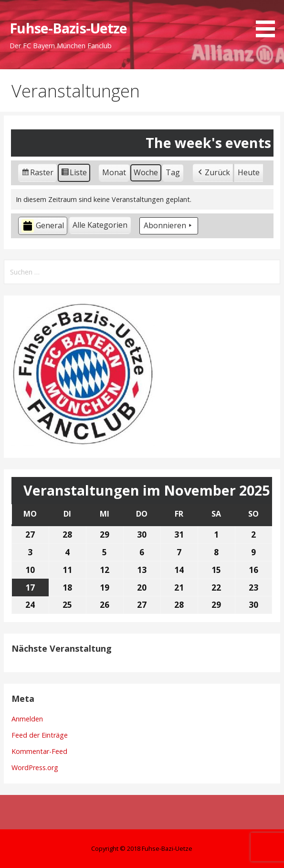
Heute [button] (249, 172)
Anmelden (27, 719)
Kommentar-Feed (39, 751)
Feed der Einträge (40, 735)
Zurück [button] (213, 173)
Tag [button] (173, 172)
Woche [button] (146, 172)
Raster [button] (38, 174)
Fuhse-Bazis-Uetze (68, 28)
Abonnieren (169, 226)
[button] (269, 20)
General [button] (43, 226)
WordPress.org (35, 767)
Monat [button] (114, 172)
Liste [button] (74, 174)
